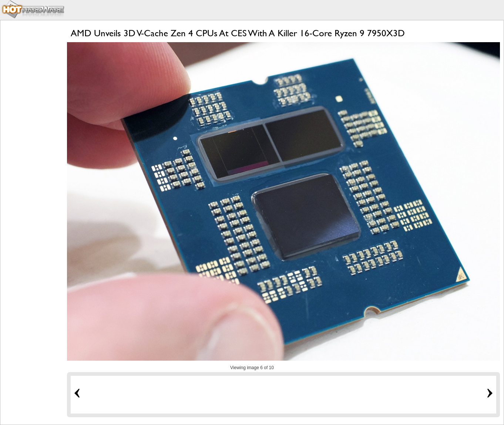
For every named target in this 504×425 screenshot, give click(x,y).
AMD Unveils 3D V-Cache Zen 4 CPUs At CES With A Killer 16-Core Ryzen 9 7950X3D (238, 33)
